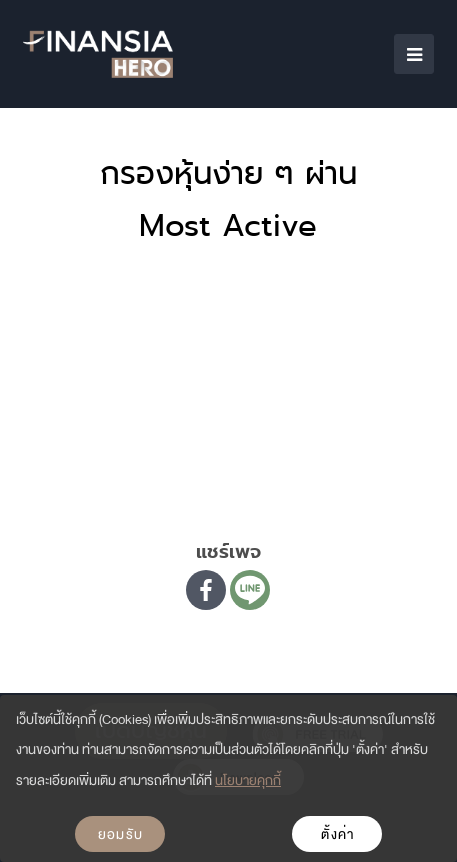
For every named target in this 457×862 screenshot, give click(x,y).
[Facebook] (206, 590)
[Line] (250, 590)
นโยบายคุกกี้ (248, 780)
